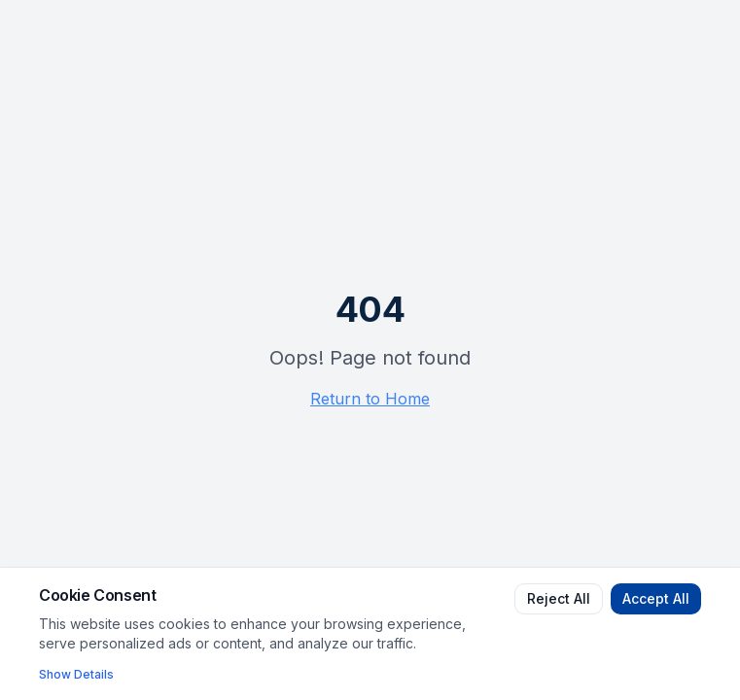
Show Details (76, 674)
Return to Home (370, 399)
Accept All (656, 598)
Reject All (559, 598)
